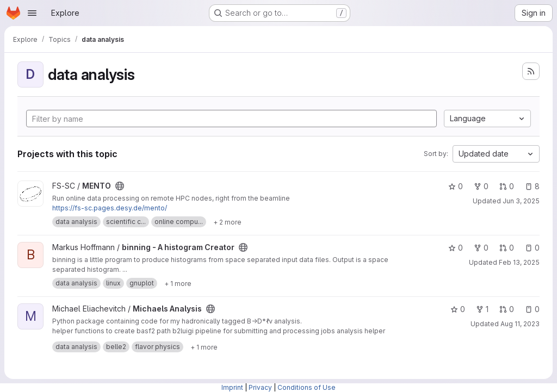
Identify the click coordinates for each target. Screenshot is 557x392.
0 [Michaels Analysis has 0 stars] (458, 309)
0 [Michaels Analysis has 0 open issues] (532, 309)
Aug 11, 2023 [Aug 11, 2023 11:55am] (520, 324)
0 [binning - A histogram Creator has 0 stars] (456, 248)
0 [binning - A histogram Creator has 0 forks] (481, 248)
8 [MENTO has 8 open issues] (532, 186)
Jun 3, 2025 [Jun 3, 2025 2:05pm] (521, 201)
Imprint (232, 387)
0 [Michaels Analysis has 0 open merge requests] (507, 309)
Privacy (260, 387)
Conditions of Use (307, 387)
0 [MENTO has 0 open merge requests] (507, 186)
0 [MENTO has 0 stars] (456, 186)
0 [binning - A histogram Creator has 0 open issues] (532, 248)
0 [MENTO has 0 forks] (481, 186)
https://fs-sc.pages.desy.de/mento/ (110, 208)
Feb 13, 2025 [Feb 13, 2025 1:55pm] (519, 262)
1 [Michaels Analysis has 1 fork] (482, 309)
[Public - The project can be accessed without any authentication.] (120, 186)
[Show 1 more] (178, 283)
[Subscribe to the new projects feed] (531, 71)
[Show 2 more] (227, 222)
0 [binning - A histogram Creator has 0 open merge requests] (507, 248)
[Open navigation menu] (32, 13)
